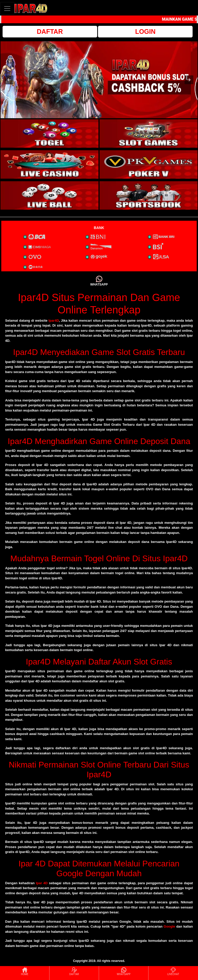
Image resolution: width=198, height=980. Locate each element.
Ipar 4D (42, 883)
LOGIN (145, 31)
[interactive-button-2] (148, 133)
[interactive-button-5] (49, 195)
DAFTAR (50, 31)
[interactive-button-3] (49, 164)
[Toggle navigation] (7, 8)
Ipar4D (54, 321)
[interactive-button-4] (148, 164)
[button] (9, 80)
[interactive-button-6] (148, 195)
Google (170, 926)
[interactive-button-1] (49, 133)
